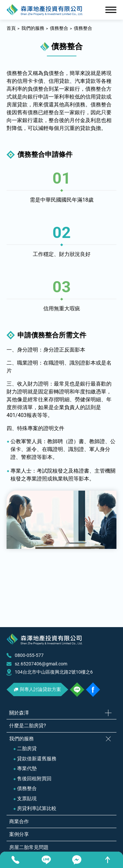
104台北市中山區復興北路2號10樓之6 (54, 672)
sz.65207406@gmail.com (41, 664)
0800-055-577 (29, 655)
